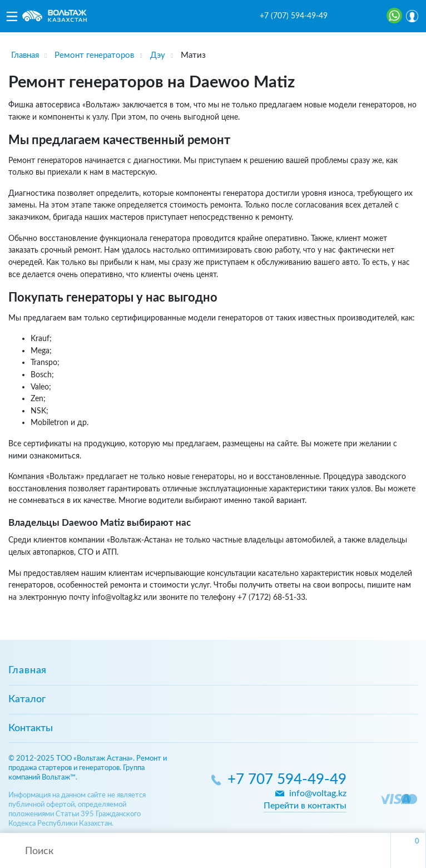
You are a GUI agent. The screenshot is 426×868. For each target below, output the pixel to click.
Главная (28, 670)
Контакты (31, 728)
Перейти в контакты (305, 806)
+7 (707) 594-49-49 (294, 16)
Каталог (27, 699)
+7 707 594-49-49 (287, 780)
